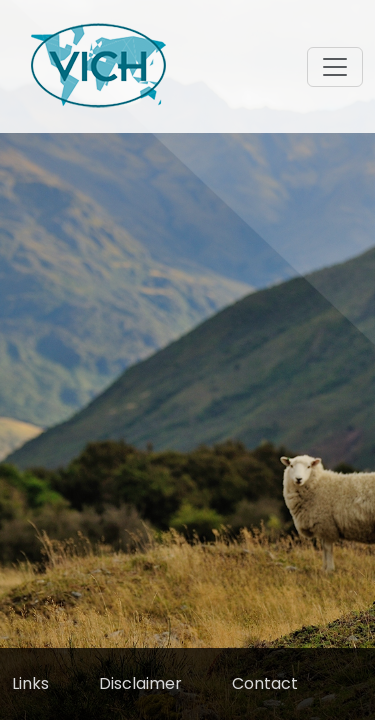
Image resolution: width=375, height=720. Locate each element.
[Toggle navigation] (335, 67)
